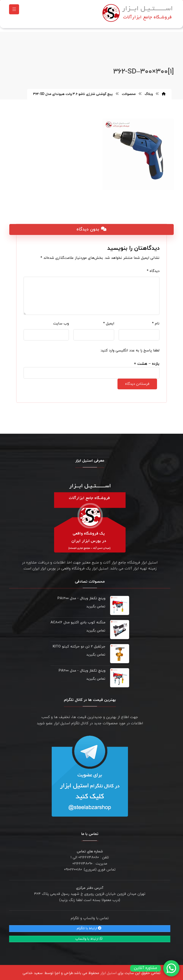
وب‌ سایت (61, 321)
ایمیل (109, 321)
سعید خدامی (33, 971)
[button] (14, 10)
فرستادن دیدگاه (137, 382)
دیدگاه (153, 269)
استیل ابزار (108, 971)
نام (156, 321)
